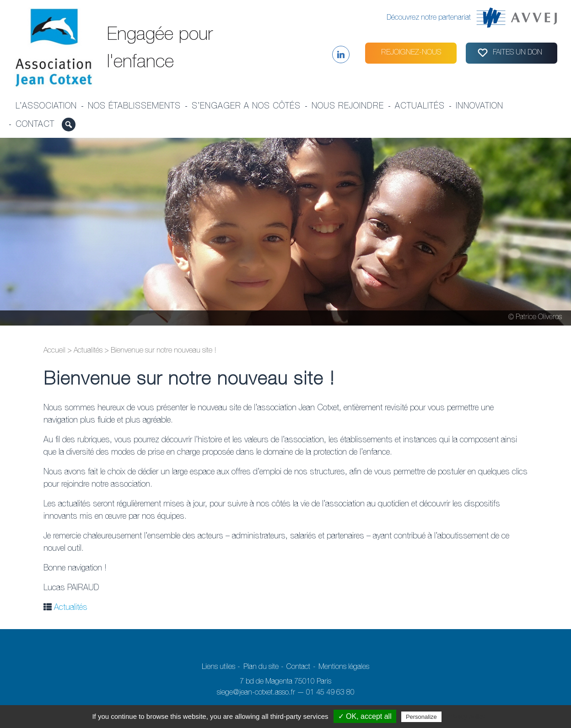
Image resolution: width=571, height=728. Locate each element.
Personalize (421, 717)
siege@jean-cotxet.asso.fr (256, 693)
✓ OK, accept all (365, 716)
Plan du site (261, 668)
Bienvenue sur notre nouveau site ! (189, 380)
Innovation (479, 107)
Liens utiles (218, 668)
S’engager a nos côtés (246, 107)
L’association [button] (46, 107)
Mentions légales (344, 668)
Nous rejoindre (348, 107)
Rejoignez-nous (411, 53)
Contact (35, 125)
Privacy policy (466, 717)
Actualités (420, 107)
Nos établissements (134, 107)
